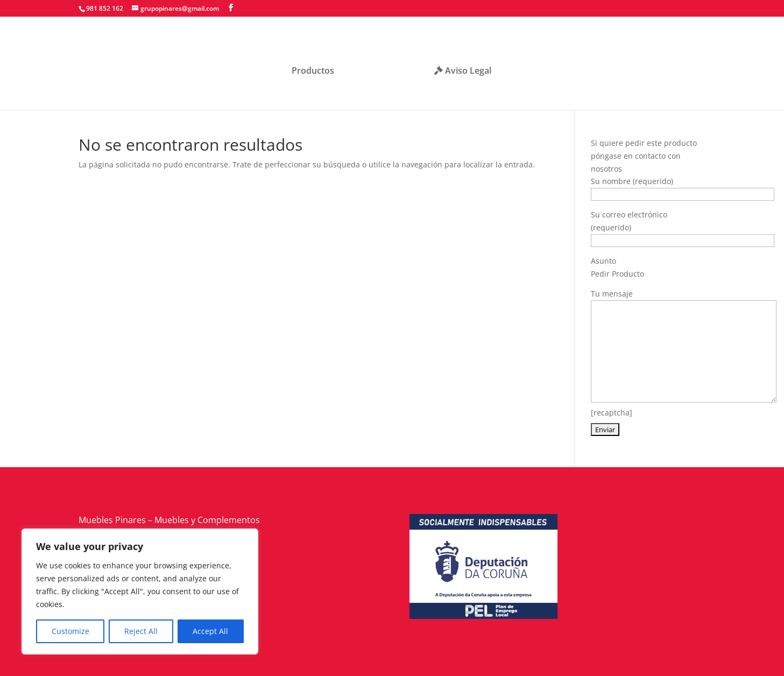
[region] (140, 591)
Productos (317, 68)
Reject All (141, 631)
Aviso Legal (459, 68)
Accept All (210, 631)
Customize (70, 631)
